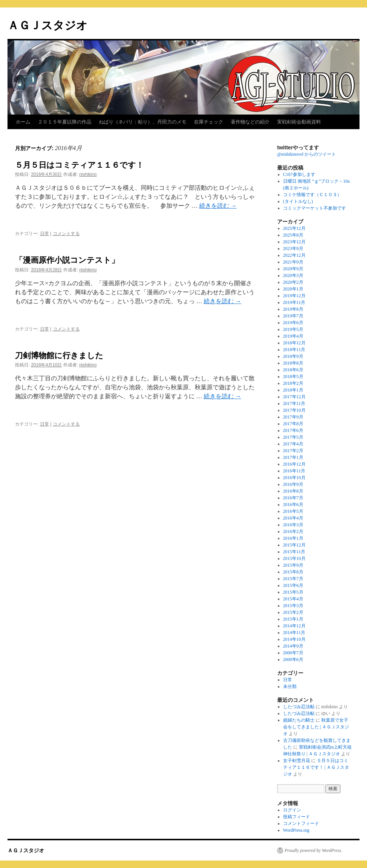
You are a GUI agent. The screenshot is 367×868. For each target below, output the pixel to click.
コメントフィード (301, 823)
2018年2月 (293, 383)
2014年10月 (294, 639)
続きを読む (218, 206)
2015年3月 (293, 606)
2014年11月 (294, 633)
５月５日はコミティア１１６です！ (79, 165)
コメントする (66, 234)
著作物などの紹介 (250, 122)
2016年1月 (293, 538)
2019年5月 (293, 329)
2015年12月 (294, 545)
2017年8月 (293, 424)
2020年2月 (293, 282)
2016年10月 (294, 478)
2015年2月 (293, 612)
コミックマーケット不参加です (315, 208)
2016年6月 (293, 505)
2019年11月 (294, 302)
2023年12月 (294, 242)
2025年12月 (294, 228)
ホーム (23, 122)
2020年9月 (293, 269)
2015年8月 (293, 572)
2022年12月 (294, 255)
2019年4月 (293, 336)
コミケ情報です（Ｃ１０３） (312, 195)
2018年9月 (293, 356)
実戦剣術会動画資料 (299, 122)
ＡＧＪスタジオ (48, 25)
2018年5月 (293, 377)
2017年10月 (294, 410)
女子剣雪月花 (297, 761)
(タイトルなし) (298, 201)
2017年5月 (293, 437)
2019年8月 (293, 309)
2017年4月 (293, 444)
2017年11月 (294, 403)
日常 (45, 234)
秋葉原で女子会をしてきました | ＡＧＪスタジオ (316, 727)
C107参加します (299, 174)
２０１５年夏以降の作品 (65, 122)
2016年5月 (293, 511)
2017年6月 (293, 430)
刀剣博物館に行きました (59, 355)
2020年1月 (293, 289)
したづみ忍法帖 (299, 707)
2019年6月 (293, 323)
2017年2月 (293, 451)
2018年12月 (294, 343)
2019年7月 (293, 316)
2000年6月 (293, 660)
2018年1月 (293, 390)
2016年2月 (293, 532)
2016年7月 (293, 498)
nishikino (88, 174)
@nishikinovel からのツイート (307, 154)
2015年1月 (293, 619)
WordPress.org (296, 830)
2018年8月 (293, 363)
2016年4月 (293, 518)
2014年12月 (294, 626)
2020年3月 (293, 275)
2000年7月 (293, 653)
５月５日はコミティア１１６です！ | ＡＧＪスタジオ (316, 767)
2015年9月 (293, 565)
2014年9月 (293, 646)
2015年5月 (293, 592)
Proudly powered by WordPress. (313, 850)
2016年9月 (293, 484)
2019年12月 (294, 296)
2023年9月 (293, 249)
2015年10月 (294, 558)
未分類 (290, 686)
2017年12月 (294, 397)
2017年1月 (293, 457)
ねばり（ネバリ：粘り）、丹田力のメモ (143, 122)
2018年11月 (294, 350)
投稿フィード (297, 817)
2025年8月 (293, 235)
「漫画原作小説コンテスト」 (67, 260)
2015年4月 (293, 599)
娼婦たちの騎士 (299, 720)
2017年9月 (293, 417)
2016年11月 (294, 471)
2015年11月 (294, 552)
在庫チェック (209, 122)
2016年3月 (293, 525)
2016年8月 (293, 491)
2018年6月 (293, 370)
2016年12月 (294, 464)
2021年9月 (293, 262)
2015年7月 (293, 579)
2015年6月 (293, 585)
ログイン (292, 810)
